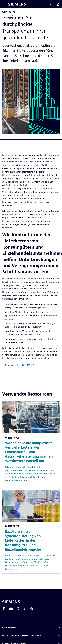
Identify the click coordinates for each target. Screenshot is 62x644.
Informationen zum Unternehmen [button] (22, 636)
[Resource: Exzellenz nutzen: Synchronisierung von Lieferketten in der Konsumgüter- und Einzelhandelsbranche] (31, 532)
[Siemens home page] (11, 602)
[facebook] (23, 365)
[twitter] (17, 365)
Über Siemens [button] (10, 628)
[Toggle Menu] (4, 4)
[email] (34, 365)
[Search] (51, 4)
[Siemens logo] (17, 4)
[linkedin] (29, 365)
